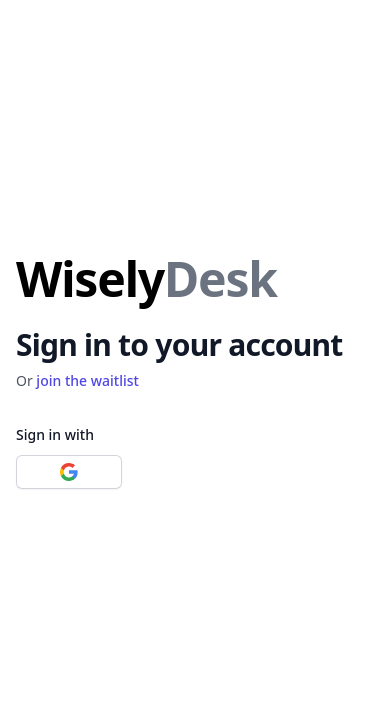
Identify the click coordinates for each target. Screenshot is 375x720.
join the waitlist (87, 380)
